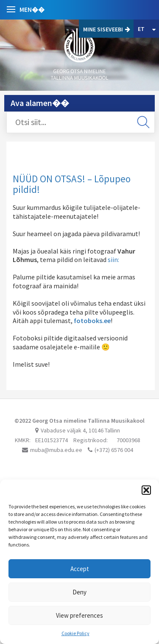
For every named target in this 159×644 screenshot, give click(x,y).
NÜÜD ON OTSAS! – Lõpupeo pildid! (72, 184)
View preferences (79, 615)
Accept (80, 569)
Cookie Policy (75, 633)
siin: (113, 259)
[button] (146, 490)
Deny (79, 592)
